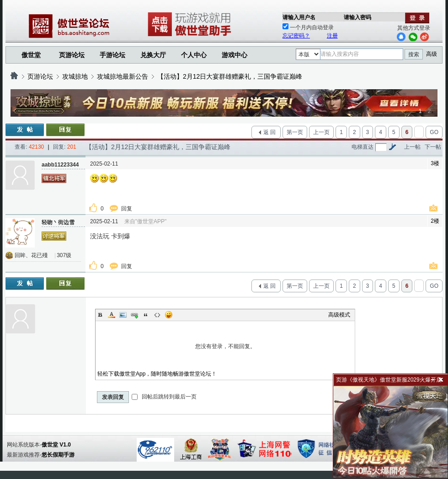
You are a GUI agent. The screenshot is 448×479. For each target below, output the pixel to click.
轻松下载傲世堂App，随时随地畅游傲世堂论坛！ (157, 374)
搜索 (414, 54)
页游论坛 (72, 55)
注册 (332, 36)
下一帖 (433, 147)
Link (134, 315)
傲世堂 (31, 55)
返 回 (269, 132)
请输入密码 (357, 17)
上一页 (321, 132)
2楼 (435, 221)
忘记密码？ (296, 36)
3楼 (435, 163)
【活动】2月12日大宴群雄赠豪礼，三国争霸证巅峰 (230, 76)
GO (434, 132)
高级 (432, 54)
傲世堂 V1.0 (56, 445)
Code (157, 315)
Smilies (169, 315)
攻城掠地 (75, 76)
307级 (64, 255)
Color (112, 315)
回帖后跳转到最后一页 (164, 397)
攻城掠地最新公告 (123, 76)
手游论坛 (112, 55)
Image (123, 315)
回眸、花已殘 (31, 255)
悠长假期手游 (58, 455)
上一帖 (412, 147)
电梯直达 (363, 147)
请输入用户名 (299, 17)
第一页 (295, 132)
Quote (146, 315)
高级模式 (339, 315)
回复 (127, 209)
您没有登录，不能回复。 (225, 346)
